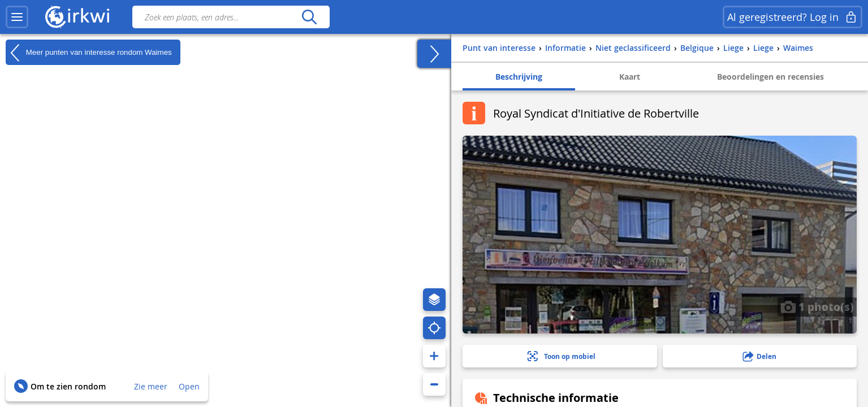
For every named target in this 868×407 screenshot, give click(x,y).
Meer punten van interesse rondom (89, 53)
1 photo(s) (817, 306)
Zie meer (151, 386)
